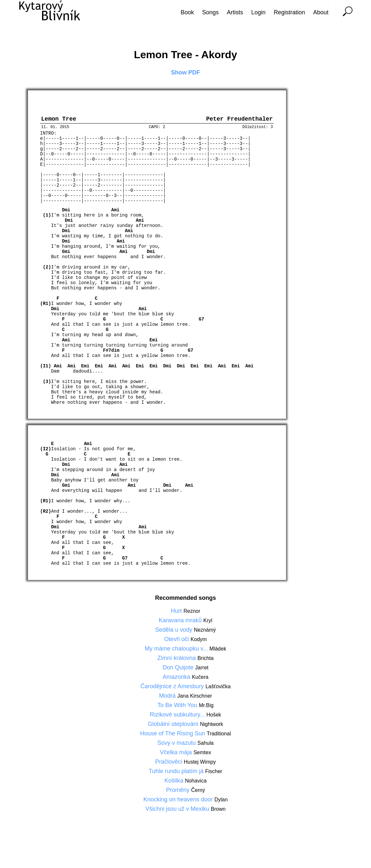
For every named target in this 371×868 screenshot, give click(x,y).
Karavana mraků (181, 636)
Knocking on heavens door (179, 815)
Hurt (177, 626)
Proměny (179, 805)
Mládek (218, 664)
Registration (289, 12)
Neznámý (205, 645)
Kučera (200, 692)
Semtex (202, 768)
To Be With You (178, 720)
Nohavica (196, 796)
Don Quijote (179, 683)
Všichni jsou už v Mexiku (178, 824)
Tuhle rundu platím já (177, 786)
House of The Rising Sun (174, 749)
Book (187, 12)
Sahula (206, 758)
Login (258, 12)
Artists (235, 12)
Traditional (219, 749)
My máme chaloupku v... (177, 664)
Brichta (206, 673)
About (321, 12)
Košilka (175, 796)
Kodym (199, 655)
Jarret (202, 683)
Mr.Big (206, 721)
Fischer (213, 787)
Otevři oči (178, 654)
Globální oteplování (174, 739)
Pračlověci (170, 777)
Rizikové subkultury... (178, 730)
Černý (198, 805)
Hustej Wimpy (200, 777)
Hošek (214, 730)
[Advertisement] (347, 434)
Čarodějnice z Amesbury (173, 702)
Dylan (221, 815)
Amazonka (177, 692)
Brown (218, 824)
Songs (210, 12)
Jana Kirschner (195, 711)
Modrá (168, 711)
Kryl (208, 636)
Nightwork (211, 739)
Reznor (192, 626)
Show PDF (186, 72)
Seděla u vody (175, 645)
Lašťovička (218, 702)
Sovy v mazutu (178, 758)
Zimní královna (178, 673)
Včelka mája (177, 768)
